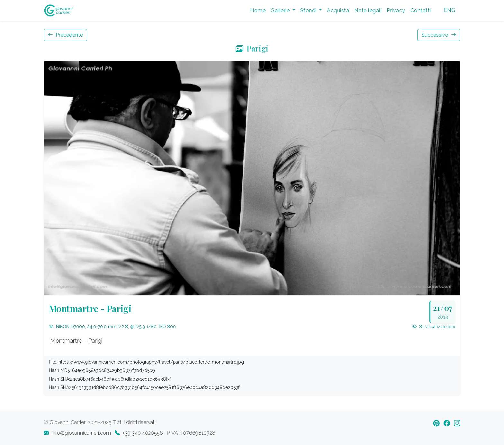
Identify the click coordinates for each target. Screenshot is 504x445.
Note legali (368, 10)
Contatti (421, 10)
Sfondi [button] (309, 10)
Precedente (65, 35)
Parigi (252, 48)
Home (258, 10)
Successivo (439, 35)
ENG (450, 10)
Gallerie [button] (281, 10)
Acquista (338, 10)
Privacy (396, 10)
